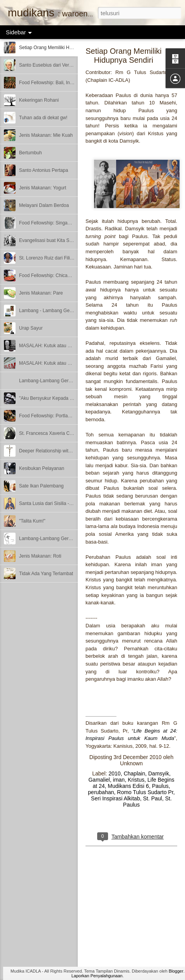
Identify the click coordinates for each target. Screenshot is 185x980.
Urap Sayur (31, 328)
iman (119, 780)
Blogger (176, 971)
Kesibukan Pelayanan (42, 468)
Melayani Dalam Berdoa (44, 205)
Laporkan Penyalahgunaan (97, 976)
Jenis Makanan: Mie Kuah (46, 135)
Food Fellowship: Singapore (48, 223)
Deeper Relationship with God (50, 451)
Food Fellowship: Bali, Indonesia (53, 83)
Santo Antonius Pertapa (44, 170)
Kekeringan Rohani (39, 100)
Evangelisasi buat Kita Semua (50, 240)
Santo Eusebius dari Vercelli (48, 65)
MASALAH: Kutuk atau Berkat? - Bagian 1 (63, 363)
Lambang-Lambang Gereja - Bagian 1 (58, 539)
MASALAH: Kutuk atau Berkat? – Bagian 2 (63, 346)
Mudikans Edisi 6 (128, 786)
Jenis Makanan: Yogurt (43, 188)
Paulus (160, 786)
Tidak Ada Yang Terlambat (46, 574)
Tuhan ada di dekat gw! (43, 118)
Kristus (136, 780)
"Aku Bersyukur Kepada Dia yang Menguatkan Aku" (72, 398)
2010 (114, 773)
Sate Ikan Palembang (41, 486)
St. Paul (153, 798)
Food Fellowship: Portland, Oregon (55, 416)
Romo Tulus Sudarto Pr (145, 792)
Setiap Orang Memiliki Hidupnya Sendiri (60, 48)
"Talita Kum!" (32, 521)
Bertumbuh (31, 153)
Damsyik (159, 773)
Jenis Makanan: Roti (40, 556)
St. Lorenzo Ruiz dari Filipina (49, 258)
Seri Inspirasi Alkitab (115, 798)
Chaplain (134, 773)
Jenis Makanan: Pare (41, 293)
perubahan (101, 792)
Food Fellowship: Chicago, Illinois (54, 275)
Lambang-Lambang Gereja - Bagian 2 (58, 381)
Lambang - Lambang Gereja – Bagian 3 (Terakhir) (71, 311)
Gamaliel (99, 780)
